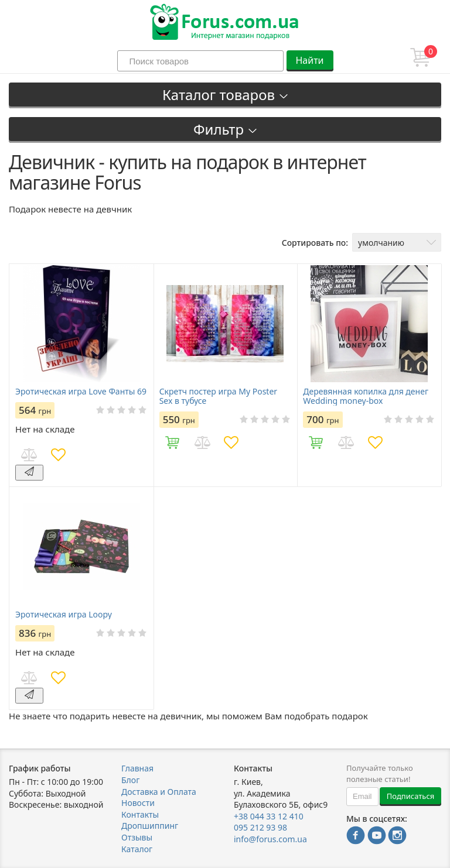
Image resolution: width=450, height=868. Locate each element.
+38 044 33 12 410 (269, 816)
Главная (137, 768)
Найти (309, 60)
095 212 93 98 (260, 827)
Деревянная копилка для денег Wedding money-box (366, 396)
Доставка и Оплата (159, 792)
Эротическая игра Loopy (64, 615)
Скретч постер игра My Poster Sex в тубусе (218, 396)
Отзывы (137, 837)
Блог (130, 780)
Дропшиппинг (150, 826)
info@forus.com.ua (270, 839)
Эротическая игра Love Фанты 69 (81, 392)
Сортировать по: (315, 243)
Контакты (140, 814)
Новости (138, 803)
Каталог (137, 849)
